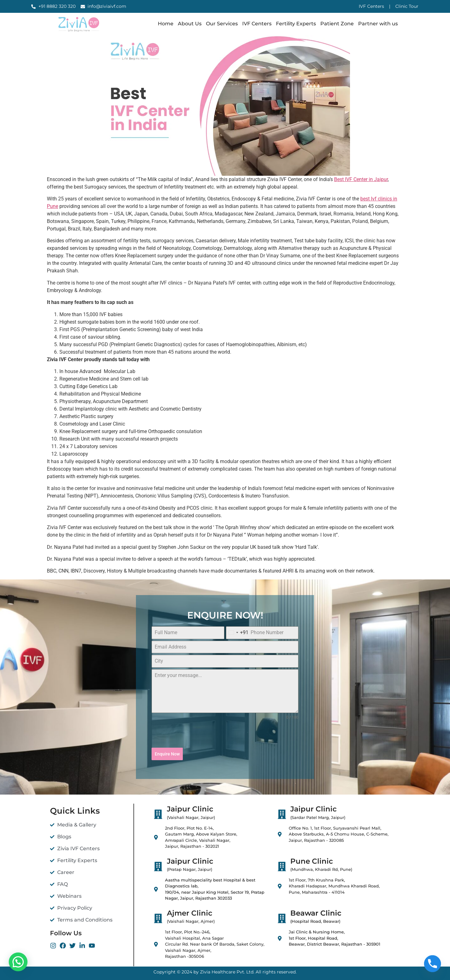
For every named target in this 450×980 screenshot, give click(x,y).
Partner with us (378, 24)
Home (166, 24)
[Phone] (432, 964)
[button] (18, 962)
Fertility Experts (296, 24)
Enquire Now (167, 754)
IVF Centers (257, 24)
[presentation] (225, 734)
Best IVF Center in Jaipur (361, 179)
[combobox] (237, 633)
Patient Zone (337, 24)
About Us (190, 24)
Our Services (222, 24)
